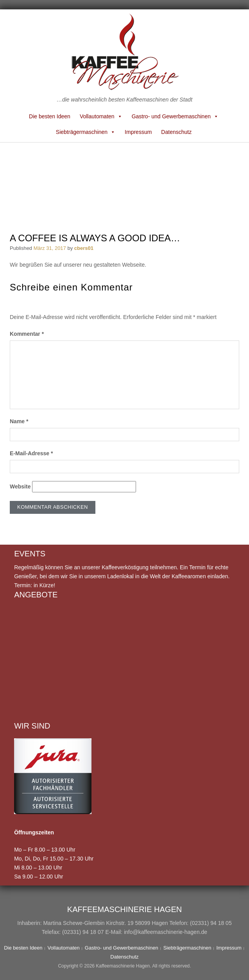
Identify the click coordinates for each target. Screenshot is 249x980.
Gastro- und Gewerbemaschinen (175, 116)
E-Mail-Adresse (31, 453)
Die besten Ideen (50, 116)
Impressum (138, 132)
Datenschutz (176, 132)
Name (19, 421)
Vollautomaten (101, 116)
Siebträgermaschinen (86, 132)
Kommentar (27, 334)
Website (20, 486)
